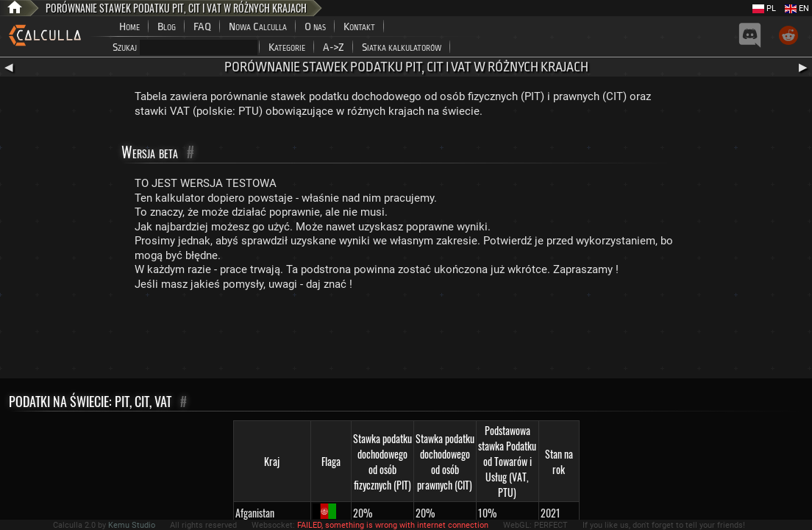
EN (797, 8)
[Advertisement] (406, 338)
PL (764, 8)
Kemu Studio (132, 525)
